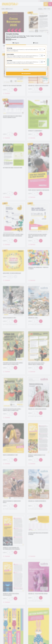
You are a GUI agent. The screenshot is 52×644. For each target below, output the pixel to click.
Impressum (14, 39)
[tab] (16, 43)
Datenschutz (9, 39)
